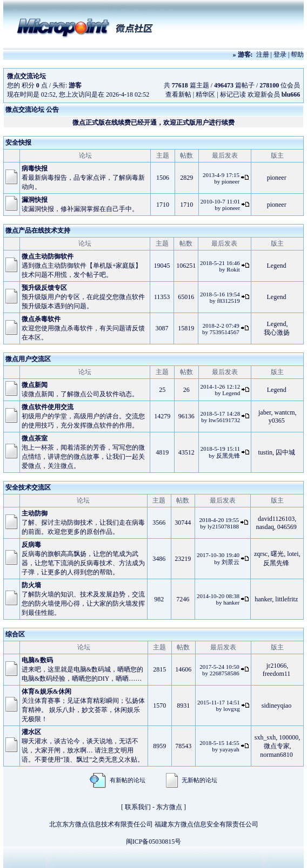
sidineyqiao (276, 706)
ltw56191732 (224, 420)
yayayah (229, 749)
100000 (289, 737)
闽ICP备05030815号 (154, 842)
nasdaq (265, 527)
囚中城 (285, 452)
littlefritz (286, 599)
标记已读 (233, 94)
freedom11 (277, 674)
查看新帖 (178, 94)
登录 (280, 55)
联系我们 (138, 807)
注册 (263, 55)
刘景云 (231, 562)
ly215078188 (223, 526)
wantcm (285, 412)
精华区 (205, 94)
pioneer (231, 181)
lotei (293, 554)
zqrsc (261, 554)
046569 (287, 527)
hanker (231, 602)
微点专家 (277, 746)
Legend (277, 266)
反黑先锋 (228, 456)
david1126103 (276, 519)
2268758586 (225, 673)
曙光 (277, 554)
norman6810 (276, 755)
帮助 (297, 55)
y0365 (277, 421)
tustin (265, 452)
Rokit (233, 269)
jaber (265, 412)
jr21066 (276, 666)
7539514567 (225, 332)
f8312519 (229, 301)
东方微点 (169, 807)
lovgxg (232, 709)
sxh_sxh (265, 737)
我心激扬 (277, 333)
